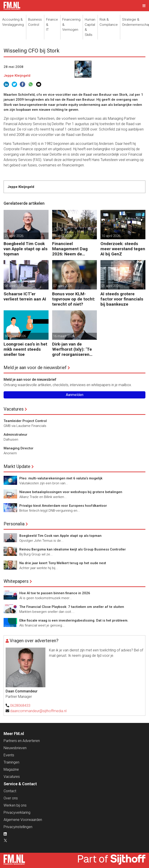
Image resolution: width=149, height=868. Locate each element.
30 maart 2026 (15, 336)
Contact (10, 791)
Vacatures (14, 409)
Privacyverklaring (17, 813)
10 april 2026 (111, 236)
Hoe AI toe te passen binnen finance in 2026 (55, 593)
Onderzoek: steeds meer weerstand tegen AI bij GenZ (123, 249)
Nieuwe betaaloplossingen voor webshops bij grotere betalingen (71, 492)
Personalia (14, 524)
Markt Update (17, 466)
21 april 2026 (14, 236)
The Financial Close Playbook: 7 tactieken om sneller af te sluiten (72, 607)
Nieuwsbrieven (15, 748)
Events (9, 755)
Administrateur (16, 435)
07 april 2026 (62, 286)
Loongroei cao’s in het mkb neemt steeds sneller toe (25, 349)
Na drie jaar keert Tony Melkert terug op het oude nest (63, 563)
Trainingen (11, 762)
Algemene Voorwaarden (23, 820)
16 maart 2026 (64, 336)
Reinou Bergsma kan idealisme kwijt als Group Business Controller (73, 549)
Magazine (11, 769)
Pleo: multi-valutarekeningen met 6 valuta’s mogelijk (61, 478)
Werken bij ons (15, 805)
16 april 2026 (62, 236)
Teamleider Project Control (25, 421)
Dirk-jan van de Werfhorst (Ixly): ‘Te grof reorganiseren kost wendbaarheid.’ (72, 349)
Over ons (11, 798)
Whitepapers (16, 581)
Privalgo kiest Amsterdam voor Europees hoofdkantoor (63, 506)
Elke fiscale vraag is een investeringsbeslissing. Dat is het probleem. (74, 620)
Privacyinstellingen (18, 827)
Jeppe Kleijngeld (17, 76)
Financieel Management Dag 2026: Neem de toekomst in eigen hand (70, 249)
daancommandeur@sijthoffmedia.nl (38, 711)
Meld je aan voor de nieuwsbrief (35, 368)
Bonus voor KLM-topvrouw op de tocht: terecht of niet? (74, 299)
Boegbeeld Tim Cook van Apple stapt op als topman (26, 249)
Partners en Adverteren (22, 741)
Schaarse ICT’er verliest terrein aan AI (25, 296)
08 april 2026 (14, 286)
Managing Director (19, 448)
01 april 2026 (111, 286)
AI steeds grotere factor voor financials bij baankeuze (122, 299)
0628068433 (20, 706)
